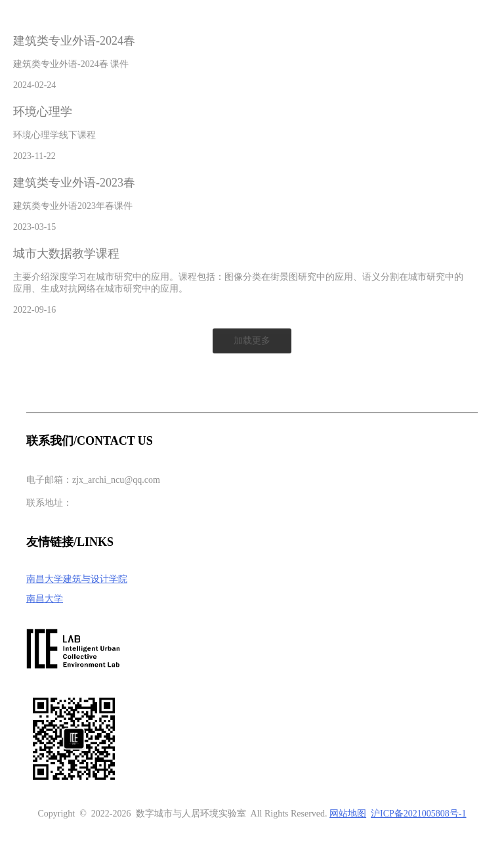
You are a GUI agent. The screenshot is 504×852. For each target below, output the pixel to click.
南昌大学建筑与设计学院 (77, 579)
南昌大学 (45, 599)
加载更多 (252, 341)
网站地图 (348, 814)
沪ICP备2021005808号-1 (418, 814)
